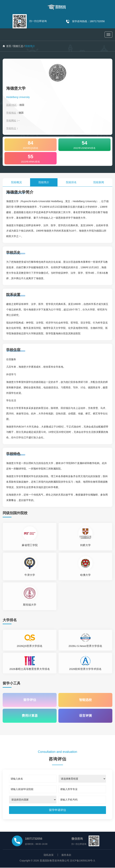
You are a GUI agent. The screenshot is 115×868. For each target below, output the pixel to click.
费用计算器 (30, 716)
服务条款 (66, 855)
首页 (7, 46)
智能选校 (85, 700)
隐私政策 (49, 855)
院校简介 (44, 182)
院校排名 (71, 182)
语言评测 (85, 716)
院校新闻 (99, 182)
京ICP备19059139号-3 (82, 861)
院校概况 (16, 182)
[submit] (58, 810)
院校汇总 (18, 46)
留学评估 (30, 700)
